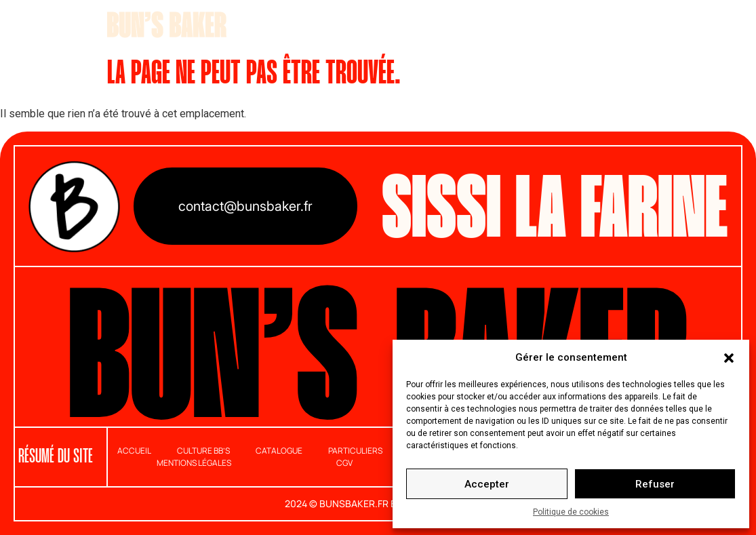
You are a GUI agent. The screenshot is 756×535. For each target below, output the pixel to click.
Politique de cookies (571, 512)
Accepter (487, 484)
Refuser (655, 484)
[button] (729, 357)
